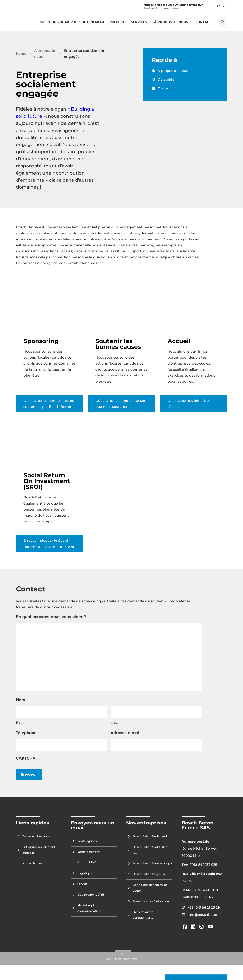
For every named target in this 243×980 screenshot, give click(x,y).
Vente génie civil (89, 852)
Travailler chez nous (36, 836)
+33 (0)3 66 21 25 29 (204, 907)
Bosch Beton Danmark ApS (152, 863)
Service (82, 884)
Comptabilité (87, 862)
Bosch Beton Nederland (150, 836)
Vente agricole (88, 841)
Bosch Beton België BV (149, 874)
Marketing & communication (89, 908)
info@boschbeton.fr (205, 915)
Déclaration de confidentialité (143, 915)
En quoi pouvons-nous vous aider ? (51, 617)
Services (139, 22)
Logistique (85, 873)
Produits (118, 22)
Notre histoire (32, 863)
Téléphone (26, 733)
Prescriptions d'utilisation (151, 901)
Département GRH (91, 895)
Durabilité (163, 79)
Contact (203, 22)
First (20, 723)
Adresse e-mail (126, 733)
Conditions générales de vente (150, 888)
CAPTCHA (26, 758)
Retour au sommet (122, 959)
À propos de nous (171, 22)
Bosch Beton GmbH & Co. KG (151, 850)
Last (114, 723)
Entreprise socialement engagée (39, 850)
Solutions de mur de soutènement (72, 22)
